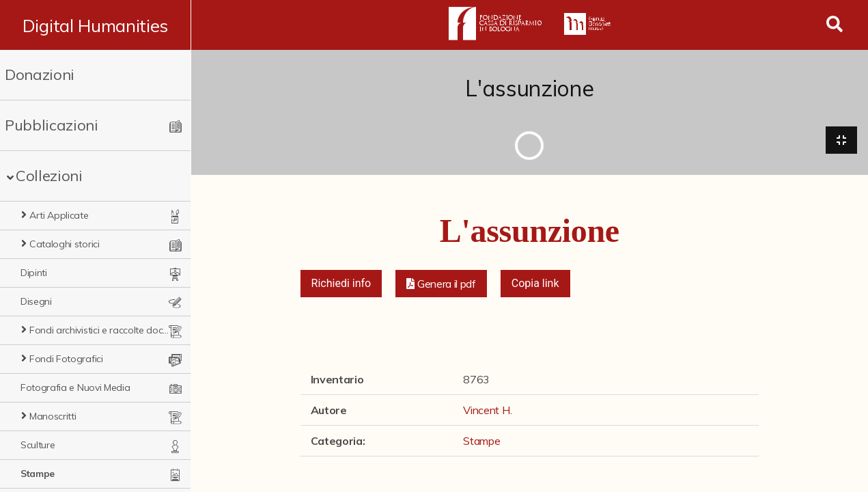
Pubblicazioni (52, 125)
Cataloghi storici (65, 244)
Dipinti (34, 273)
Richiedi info (341, 284)
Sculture (38, 445)
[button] (441, 284)
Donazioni (40, 74)
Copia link (535, 284)
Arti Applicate (59, 215)
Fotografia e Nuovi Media (75, 387)
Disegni (36, 301)
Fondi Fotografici (66, 359)
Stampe (38, 474)
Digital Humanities (95, 25)
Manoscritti (53, 416)
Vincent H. (487, 411)
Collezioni (49, 176)
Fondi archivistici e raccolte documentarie (102, 330)
